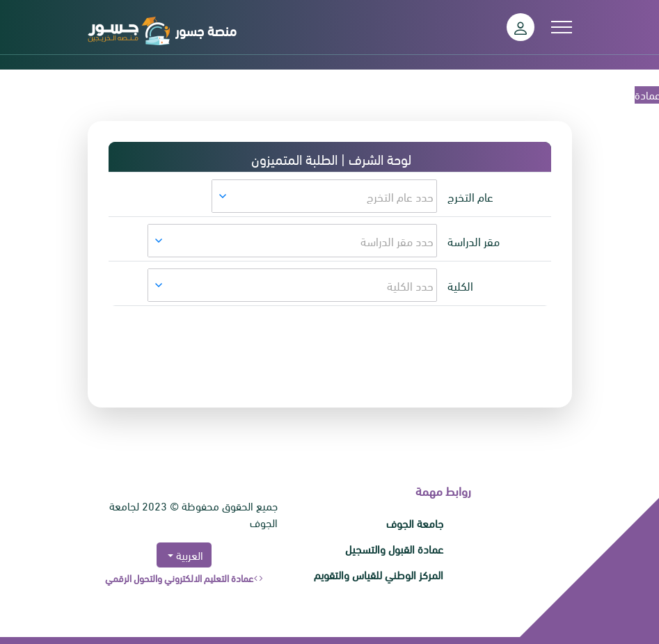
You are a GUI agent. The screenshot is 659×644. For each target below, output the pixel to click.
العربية (188, 555)
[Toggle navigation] (562, 27)
